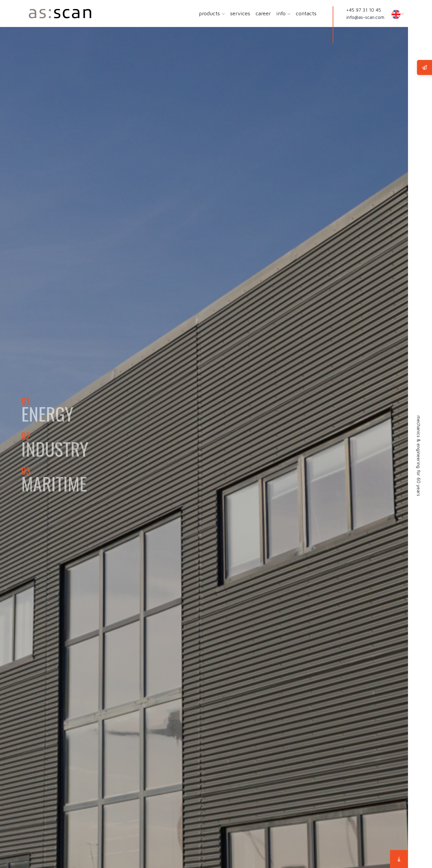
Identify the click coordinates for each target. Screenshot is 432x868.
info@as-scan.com (365, 17)
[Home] (60, 14)
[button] (223, 14)
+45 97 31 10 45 (364, 10)
